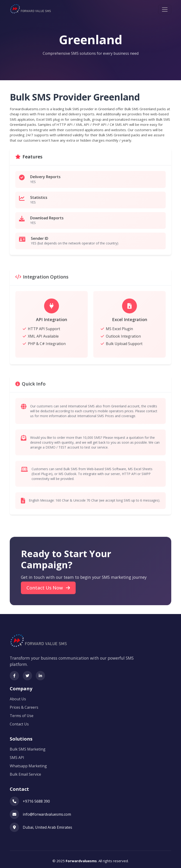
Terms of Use (22, 713)
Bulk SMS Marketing (28, 747)
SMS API (17, 755)
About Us (18, 697)
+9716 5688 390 (36, 799)
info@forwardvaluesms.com (47, 812)
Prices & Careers (24, 705)
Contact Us (19, 722)
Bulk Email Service (25, 772)
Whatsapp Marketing (28, 764)
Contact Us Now (48, 596)
